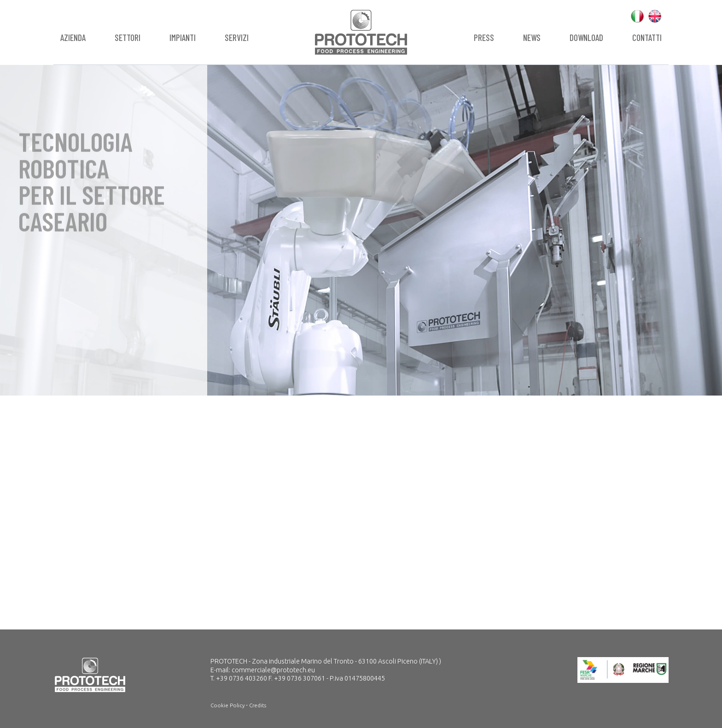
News (532, 38)
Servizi (237, 38)
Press (484, 38)
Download (586, 38)
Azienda (73, 38)
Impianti (183, 38)
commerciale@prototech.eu (273, 670)
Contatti (647, 38)
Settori (128, 38)
